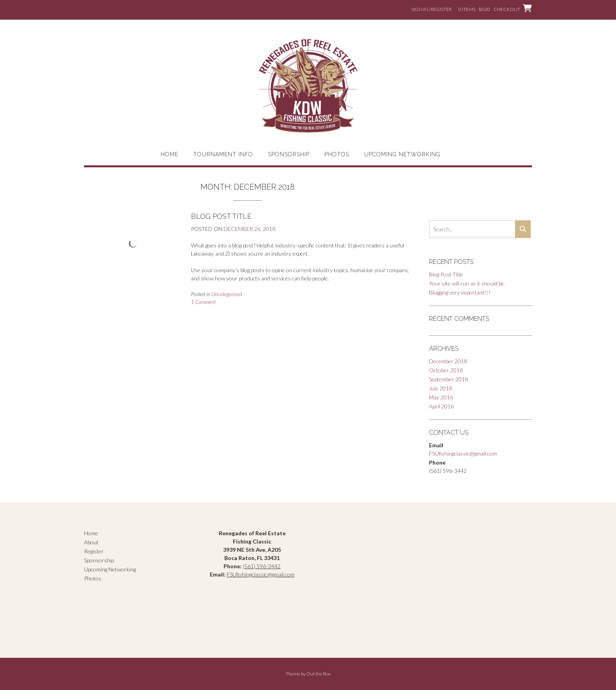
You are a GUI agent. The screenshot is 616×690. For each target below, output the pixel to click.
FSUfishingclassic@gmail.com (463, 453)
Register (94, 551)
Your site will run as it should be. (467, 283)
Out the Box (319, 674)
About (91, 542)
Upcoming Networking (402, 154)
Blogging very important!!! (460, 292)
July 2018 (441, 388)
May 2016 (441, 397)
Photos (337, 154)
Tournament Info (223, 154)
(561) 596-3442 (262, 566)
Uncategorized (227, 294)
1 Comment (203, 302)
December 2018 (448, 361)
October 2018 (446, 370)
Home (170, 154)
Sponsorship (289, 154)
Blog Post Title (221, 216)
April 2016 (441, 406)
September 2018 (448, 379)
